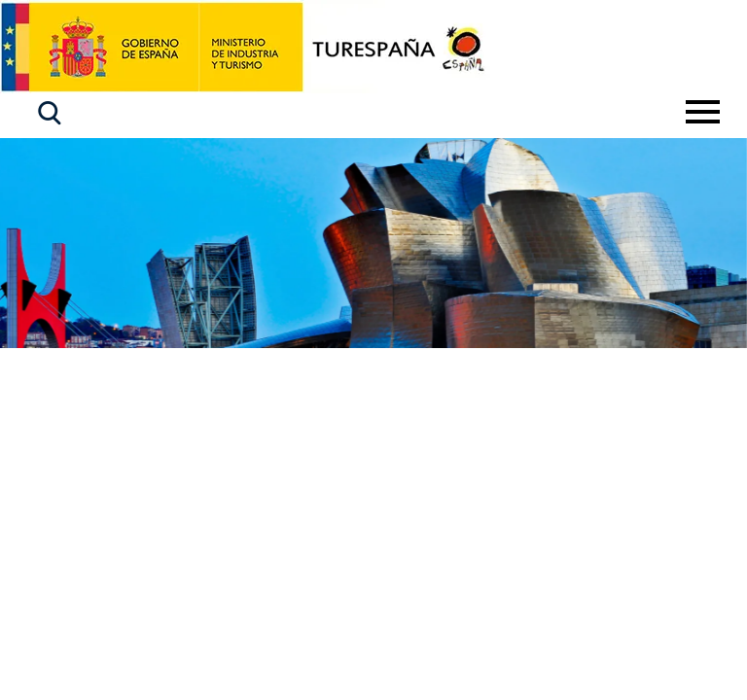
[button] (50, 113)
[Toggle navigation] (703, 112)
